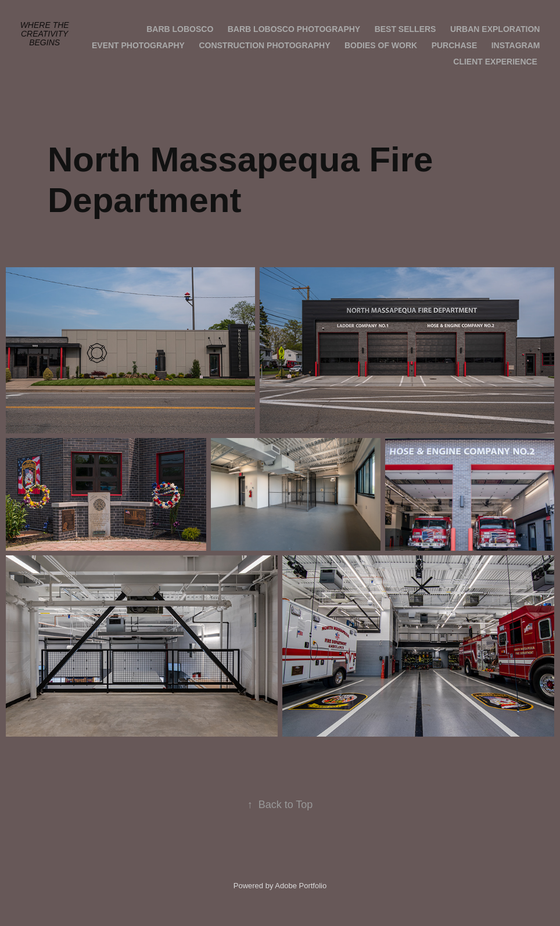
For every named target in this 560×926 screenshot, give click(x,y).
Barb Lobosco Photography (294, 29)
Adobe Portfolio (301, 886)
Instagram (516, 45)
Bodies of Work (381, 45)
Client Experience (495, 62)
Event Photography (138, 45)
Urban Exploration (495, 29)
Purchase (455, 45)
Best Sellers (405, 29)
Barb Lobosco (180, 29)
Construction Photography (264, 45)
